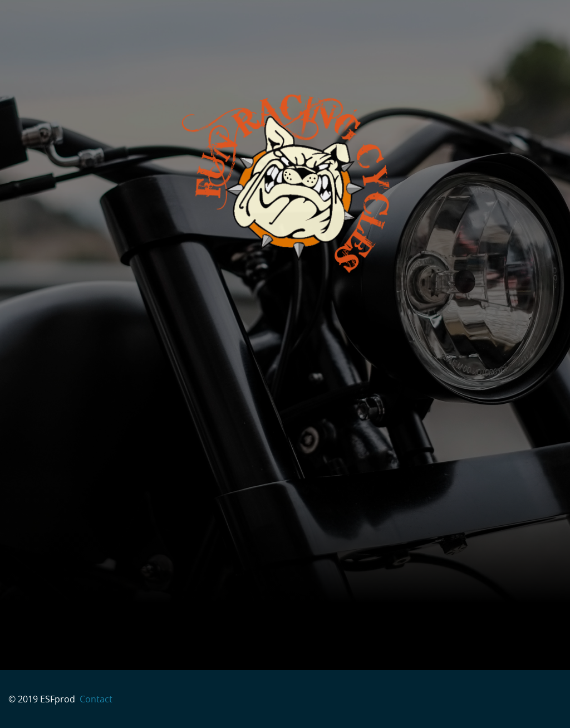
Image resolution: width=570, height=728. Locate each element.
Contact (95, 699)
